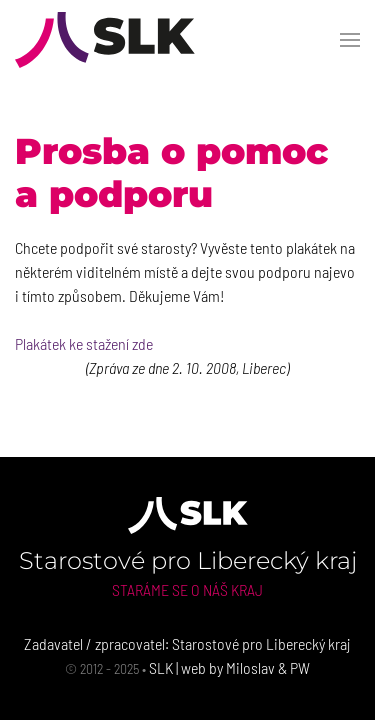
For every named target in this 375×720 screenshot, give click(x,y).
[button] (350, 40)
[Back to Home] (105, 40)
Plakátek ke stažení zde (84, 343)
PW (300, 667)
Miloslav (250, 667)
